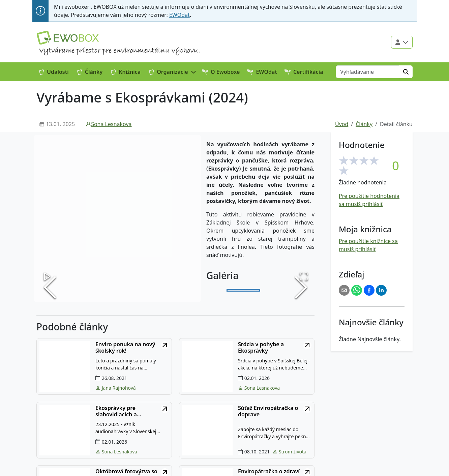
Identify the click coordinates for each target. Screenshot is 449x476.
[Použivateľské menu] (402, 42)
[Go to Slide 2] (278, 291)
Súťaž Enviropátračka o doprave (268, 411)
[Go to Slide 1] (243, 291)
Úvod (342, 124)
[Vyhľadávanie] (368, 72)
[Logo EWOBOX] (68, 38)
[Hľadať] (406, 72)
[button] (173, 72)
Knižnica (126, 72)
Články (90, 72)
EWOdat (179, 15)
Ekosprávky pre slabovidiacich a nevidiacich (116, 411)
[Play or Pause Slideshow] (48, 276)
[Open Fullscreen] (303, 276)
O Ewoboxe (221, 72)
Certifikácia (304, 72)
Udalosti (54, 72)
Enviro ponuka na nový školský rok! (125, 348)
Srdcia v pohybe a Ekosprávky (261, 348)
